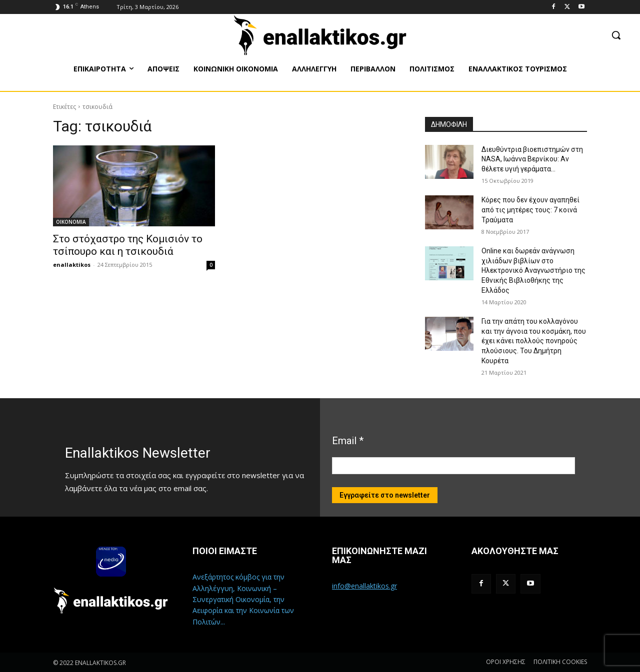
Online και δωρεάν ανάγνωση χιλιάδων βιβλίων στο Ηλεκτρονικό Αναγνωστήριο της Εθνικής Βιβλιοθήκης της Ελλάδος (533, 270)
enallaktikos (72, 265)
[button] (616, 35)
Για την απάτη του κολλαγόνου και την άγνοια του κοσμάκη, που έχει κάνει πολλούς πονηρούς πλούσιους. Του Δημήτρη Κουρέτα (534, 341)
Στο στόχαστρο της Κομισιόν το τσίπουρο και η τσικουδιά (128, 245)
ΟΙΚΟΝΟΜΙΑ (71, 222)
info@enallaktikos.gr (364, 586)
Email (348, 441)
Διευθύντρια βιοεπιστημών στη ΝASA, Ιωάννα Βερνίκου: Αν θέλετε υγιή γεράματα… (532, 159)
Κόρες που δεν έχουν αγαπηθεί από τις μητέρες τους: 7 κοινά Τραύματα (530, 210)
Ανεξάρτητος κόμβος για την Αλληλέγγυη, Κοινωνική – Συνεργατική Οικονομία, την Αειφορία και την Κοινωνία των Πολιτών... (243, 599)
